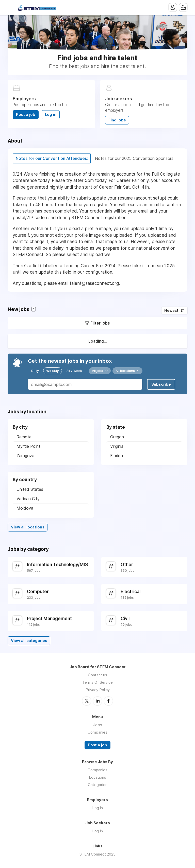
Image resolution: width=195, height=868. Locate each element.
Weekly (53, 371)
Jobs (98, 725)
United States (30, 489)
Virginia (117, 446)
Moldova (25, 508)
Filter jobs (100, 323)
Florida (117, 456)
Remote (24, 437)
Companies (97, 732)
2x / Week (74, 371)
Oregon (117, 437)
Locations (97, 777)
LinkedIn (97, 701)
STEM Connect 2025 (97, 854)
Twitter (87, 701)
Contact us (97, 675)
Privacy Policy (98, 690)
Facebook (108, 701)
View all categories (29, 641)
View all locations (28, 527)
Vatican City (28, 499)
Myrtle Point (28, 446)
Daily (35, 371)
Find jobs (117, 120)
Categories (98, 785)
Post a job (26, 115)
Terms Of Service (97, 682)
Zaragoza (25, 456)
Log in (51, 115)
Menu (11, 8)
